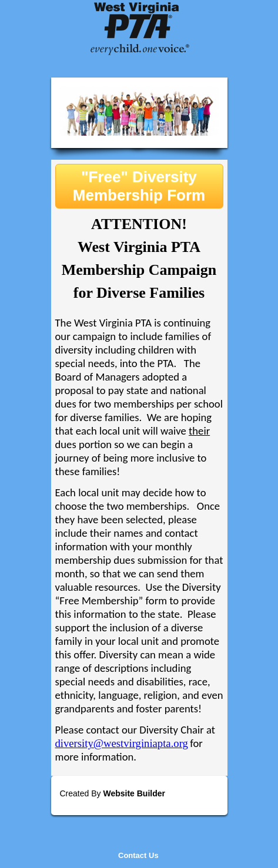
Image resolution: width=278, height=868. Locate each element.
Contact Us (138, 855)
